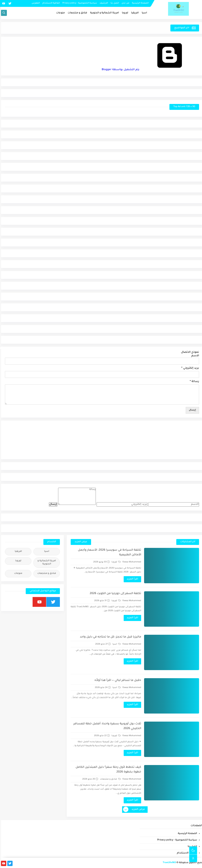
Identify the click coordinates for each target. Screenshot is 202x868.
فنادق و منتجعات (76, 13)
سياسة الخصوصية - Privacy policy (79, 3)
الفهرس (35, 3)
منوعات (59, 13)
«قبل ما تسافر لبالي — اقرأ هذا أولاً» (117, 681)
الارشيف (103, 3)
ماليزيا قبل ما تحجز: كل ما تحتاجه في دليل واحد (110, 637)
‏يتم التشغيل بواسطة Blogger (149, 70)
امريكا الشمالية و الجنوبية (104, 13)
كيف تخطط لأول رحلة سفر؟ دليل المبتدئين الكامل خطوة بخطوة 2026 (107, 770)
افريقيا (134, 13)
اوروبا (124, 13)
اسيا (143, 13)
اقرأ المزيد (131, 579)
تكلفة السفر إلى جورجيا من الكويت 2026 (114, 594)
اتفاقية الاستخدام (50, 3)
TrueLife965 (168, 863)
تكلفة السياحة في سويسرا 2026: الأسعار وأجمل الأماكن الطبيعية (109, 553)
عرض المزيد (80, 542)
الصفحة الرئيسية (139, 3)
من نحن (124, 3)
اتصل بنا (114, 3)
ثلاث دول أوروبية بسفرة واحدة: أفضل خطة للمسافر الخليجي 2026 (106, 726)
